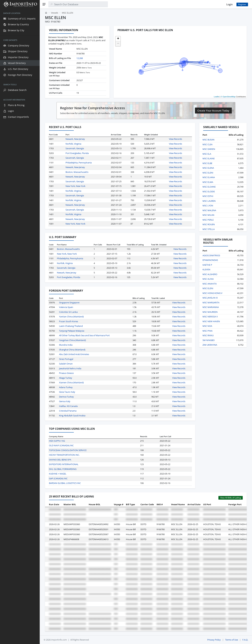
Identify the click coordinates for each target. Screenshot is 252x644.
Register (242, 4)
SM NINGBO (209, 340)
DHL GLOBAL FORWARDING (63, 469)
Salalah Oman (66, 364)
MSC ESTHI (208, 196)
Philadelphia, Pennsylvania (79, 163)
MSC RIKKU (208, 335)
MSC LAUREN (209, 201)
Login (229, 4)
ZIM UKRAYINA (210, 345)
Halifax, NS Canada (68, 406)
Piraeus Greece (66, 373)
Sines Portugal (66, 359)
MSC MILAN (208, 215)
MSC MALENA (209, 210)
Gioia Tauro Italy (67, 392)
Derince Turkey (66, 397)
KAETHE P (207, 265)
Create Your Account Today (213, 111)
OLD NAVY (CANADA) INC (61, 445)
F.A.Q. (245, 640)
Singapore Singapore (69, 303)
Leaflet (217, 97)
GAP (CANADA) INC (58, 478)
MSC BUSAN (208, 140)
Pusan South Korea (69, 321)
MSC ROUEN (209, 224)
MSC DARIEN (209, 149)
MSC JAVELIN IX (210, 298)
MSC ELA (207, 154)
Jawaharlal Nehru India (70, 368)
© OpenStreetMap (228, 97)
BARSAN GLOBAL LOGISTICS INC (65, 483)
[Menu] (44, 4)
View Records (175, 139)
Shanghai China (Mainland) (72, 350)
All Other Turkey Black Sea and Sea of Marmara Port (84, 335)
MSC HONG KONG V (212, 293)
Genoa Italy (65, 401)
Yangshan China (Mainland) (72, 340)
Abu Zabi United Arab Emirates (74, 354)
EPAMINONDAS (210, 260)
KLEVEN (206, 269)
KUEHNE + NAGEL (58, 474)
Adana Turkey (66, 387)
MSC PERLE (208, 220)
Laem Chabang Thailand (71, 326)
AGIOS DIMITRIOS (211, 255)
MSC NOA (207, 326)
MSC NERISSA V (210, 317)
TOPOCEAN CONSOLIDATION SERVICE (68, 450)
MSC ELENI (208, 173)
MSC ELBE (207, 163)
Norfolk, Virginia (73, 144)
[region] (20, 326)
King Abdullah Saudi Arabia (72, 416)
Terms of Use (232, 640)
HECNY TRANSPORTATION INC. (64, 455)
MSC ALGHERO (210, 274)
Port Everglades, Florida (77, 153)
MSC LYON (208, 206)
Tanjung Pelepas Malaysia (72, 331)
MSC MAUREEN (210, 312)
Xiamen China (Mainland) (71, 382)
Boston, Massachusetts (77, 172)
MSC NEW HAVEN (211, 321)
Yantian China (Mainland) (71, 317)
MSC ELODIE (209, 191)
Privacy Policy (214, 640)
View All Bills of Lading (231, 498)
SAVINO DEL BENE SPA (60, 460)
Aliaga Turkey (66, 378)
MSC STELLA (209, 229)
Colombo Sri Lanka (68, 312)
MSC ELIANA (209, 177)
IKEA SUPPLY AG (57, 441)
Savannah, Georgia (75, 148)
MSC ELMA (208, 182)
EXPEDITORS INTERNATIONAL (64, 464)
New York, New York (75, 186)
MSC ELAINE (209, 158)
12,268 (80, 58)
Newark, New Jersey (75, 139)
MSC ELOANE (209, 187)
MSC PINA (207, 331)
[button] (118, 39)
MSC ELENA (208, 168)
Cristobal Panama (68, 411)
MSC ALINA (208, 279)
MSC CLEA (207, 144)
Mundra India (66, 345)
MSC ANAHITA (210, 284)
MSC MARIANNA (211, 307)
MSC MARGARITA (211, 303)
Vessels (55, 13)
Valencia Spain (66, 307)
